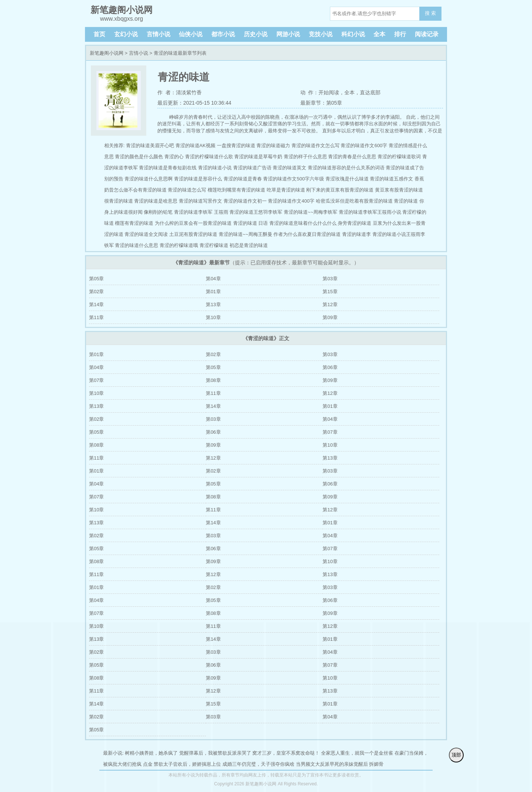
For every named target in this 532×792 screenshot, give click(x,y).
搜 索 (430, 13)
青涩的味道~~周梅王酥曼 (245, 234)
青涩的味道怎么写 (187, 190)
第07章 (96, 380)
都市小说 (223, 34)
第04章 (213, 279)
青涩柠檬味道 (214, 245)
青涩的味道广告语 (252, 168)
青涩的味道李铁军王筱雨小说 (370, 212)
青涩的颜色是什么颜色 (139, 157)
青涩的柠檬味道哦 (179, 245)
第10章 (213, 317)
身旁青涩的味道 (354, 223)
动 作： (310, 92)
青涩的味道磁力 (273, 145)
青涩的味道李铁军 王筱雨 (201, 212)
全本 (379, 34)
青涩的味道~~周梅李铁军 (311, 212)
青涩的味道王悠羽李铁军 (256, 212)
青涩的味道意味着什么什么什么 (303, 223)
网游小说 (288, 34)
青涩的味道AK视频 (195, 145)
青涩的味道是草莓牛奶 (258, 157)
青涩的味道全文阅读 (146, 234)
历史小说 (256, 34)
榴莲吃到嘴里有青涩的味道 (236, 190)
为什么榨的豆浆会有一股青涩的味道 (193, 223)
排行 (400, 34)
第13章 (213, 304)
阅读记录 (427, 34)
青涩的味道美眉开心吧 (150, 145)
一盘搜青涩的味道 (236, 145)
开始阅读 (329, 92)
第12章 (330, 304)
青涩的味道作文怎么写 (316, 145)
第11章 (96, 317)
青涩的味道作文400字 (291, 201)
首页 (99, 34)
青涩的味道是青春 (243, 179)
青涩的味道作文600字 (364, 145)
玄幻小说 (126, 34)
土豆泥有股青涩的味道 (193, 234)
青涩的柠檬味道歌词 (399, 157)
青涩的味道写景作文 (200, 201)
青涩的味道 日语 (251, 223)
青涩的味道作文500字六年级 (294, 179)
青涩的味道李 (357, 234)
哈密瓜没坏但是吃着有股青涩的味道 (354, 201)
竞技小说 (321, 34)
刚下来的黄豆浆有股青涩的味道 (340, 190)
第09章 (330, 317)
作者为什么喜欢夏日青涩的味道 (307, 234)
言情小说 (158, 34)
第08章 (213, 380)
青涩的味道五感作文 (391, 179)
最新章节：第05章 (321, 103)
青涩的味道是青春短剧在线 (168, 168)
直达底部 (370, 92)
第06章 (330, 367)
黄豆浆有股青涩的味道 (399, 190)
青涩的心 (174, 157)
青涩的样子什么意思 (305, 157)
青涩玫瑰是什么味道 (347, 179)
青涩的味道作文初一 (245, 201)
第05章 (96, 279)
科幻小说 (353, 34)
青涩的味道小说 (215, 168)
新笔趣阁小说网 (107, 53)
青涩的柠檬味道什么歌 (209, 157)
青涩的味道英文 (289, 168)
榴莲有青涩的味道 (134, 223)
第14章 (96, 304)
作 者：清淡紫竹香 (180, 92)
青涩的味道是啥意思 (156, 201)
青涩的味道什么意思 (137, 245)
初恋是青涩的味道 (249, 245)
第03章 (330, 279)
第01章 (213, 292)
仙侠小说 (191, 34)
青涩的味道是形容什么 (198, 179)
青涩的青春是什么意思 (352, 157)
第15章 (330, 292)
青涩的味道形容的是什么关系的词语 (346, 168)
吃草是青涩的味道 (286, 190)
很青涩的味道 (119, 201)
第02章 (96, 292)
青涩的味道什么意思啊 (149, 179)
